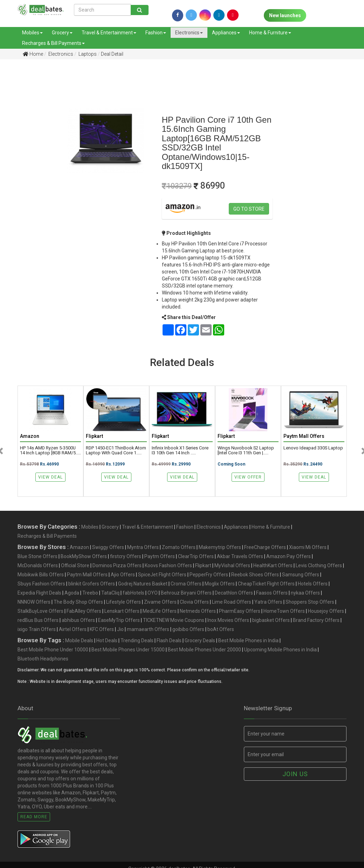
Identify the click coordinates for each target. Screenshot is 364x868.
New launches (285, 15)
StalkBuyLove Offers (40, 611)
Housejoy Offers (326, 611)
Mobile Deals (79, 640)
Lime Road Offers (232, 602)
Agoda (72, 593)
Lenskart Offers (122, 611)
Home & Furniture (270, 33)
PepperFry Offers (209, 575)
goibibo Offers (188, 629)
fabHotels (133, 593)
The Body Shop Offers (78, 602)
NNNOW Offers (34, 602)
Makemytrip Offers (220, 547)
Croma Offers (186, 584)
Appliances (226, 33)
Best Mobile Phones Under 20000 (204, 650)
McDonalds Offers (38, 565)
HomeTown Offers (284, 611)
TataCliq (110, 593)
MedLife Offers (160, 611)
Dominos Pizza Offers (117, 565)
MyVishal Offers (232, 565)
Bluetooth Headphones (43, 659)
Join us (295, 774)
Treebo (90, 593)
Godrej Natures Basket (143, 584)
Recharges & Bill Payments (53, 43)
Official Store (75, 565)
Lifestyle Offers (123, 602)
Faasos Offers (272, 593)
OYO (153, 593)
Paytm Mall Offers (87, 575)
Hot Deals (107, 640)
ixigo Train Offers (37, 629)
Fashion (156, 33)
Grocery (62, 33)
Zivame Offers (160, 602)
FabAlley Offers (84, 611)
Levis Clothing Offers (319, 565)
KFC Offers (102, 629)
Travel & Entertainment (109, 33)
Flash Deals (169, 640)
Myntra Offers (143, 547)
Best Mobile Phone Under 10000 (53, 650)
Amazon (79, 547)
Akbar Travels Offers (240, 556)
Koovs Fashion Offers (168, 565)
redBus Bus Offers (38, 620)
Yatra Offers (268, 602)
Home (33, 54)
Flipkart (203, 565)
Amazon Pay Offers (289, 556)
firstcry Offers (126, 556)
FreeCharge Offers (265, 547)
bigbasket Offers (271, 620)
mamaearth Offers (148, 629)
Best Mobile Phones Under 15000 (128, 650)
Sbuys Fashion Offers (41, 584)
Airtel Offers (73, 629)
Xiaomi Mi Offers (308, 547)
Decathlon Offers (234, 593)
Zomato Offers (179, 547)
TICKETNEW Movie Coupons (174, 620)
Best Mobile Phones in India (248, 640)
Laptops (87, 54)
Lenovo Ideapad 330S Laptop (313, 448)
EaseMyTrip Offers (119, 620)
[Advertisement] (25, 175)
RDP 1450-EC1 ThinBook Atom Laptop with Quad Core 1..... (116, 450)
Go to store (249, 209)
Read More (34, 817)
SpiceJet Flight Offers (162, 575)
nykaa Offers (305, 593)
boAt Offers (221, 629)
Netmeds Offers (198, 611)
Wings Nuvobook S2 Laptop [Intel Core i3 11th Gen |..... (246, 450)
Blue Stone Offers (37, 556)
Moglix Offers (220, 584)
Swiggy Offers (108, 547)
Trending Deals (137, 640)
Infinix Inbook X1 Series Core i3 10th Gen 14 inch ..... (180, 450)
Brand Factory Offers (316, 620)
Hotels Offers (313, 584)
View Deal (50, 477)
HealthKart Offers (273, 565)
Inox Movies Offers (228, 620)
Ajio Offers (123, 575)
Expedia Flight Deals (39, 593)
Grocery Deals (200, 640)
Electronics (189, 33)
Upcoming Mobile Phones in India (280, 650)
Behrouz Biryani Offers (186, 593)
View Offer (248, 477)
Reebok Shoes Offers (255, 575)
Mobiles (32, 33)
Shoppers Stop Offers (310, 602)
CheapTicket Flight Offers (266, 584)
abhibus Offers (78, 620)
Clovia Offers (194, 602)
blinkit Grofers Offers (92, 584)
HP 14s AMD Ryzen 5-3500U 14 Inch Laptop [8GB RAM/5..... (50, 450)
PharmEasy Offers (240, 611)
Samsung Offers (301, 575)
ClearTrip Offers (196, 556)
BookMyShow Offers (84, 556)
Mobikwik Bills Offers (41, 575)
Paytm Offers (160, 556)
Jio (120, 629)
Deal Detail (112, 54)
